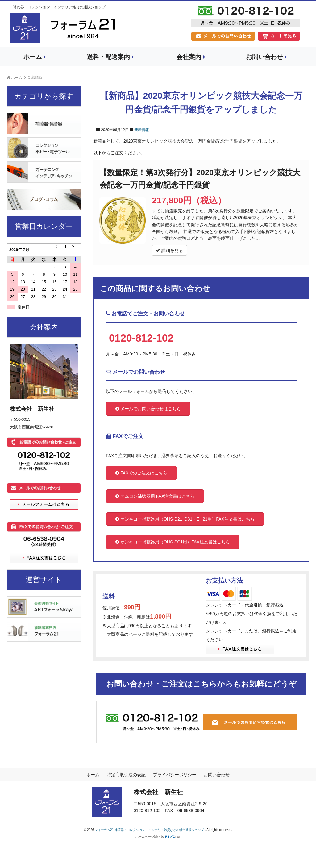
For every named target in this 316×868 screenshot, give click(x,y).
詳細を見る (169, 250)
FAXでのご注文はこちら (141, 473)
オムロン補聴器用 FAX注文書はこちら (155, 496)
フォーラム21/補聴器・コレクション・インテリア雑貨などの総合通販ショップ (150, 830)
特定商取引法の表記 (126, 775)
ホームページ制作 (148, 837)
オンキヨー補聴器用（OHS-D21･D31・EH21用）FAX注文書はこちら (185, 519)
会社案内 (191, 57)
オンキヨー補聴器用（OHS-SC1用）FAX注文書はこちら (173, 542)
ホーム (35, 57)
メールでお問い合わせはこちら (148, 409)
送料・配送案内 (110, 57)
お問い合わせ (266, 57)
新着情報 (142, 130)
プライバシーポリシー (175, 775)
